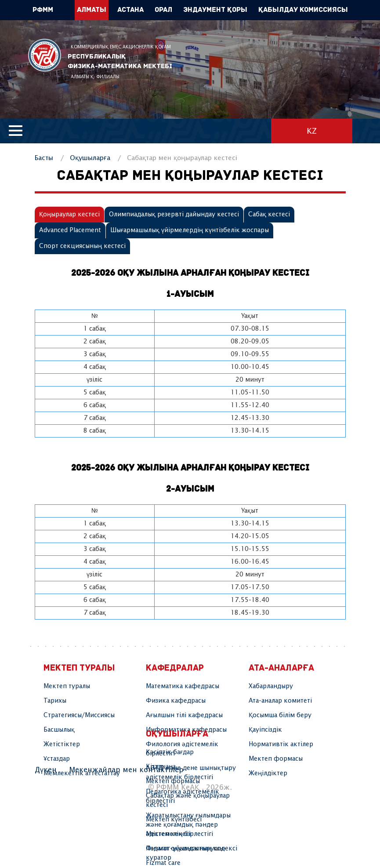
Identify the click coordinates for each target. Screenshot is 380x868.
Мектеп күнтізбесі (174, 820)
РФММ (45, 55)
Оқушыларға (90, 158)
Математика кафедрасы (183, 686)
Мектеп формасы (276, 759)
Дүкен (46, 770)
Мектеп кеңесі (168, 834)
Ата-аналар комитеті (280, 701)
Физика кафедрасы (176, 701)
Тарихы (55, 701)
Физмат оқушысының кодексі (192, 849)
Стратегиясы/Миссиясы (79, 715)
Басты (44, 158)
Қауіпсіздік (265, 730)
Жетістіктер (62, 744)
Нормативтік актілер (281, 744)
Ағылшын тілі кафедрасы (184, 715)
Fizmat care (163, 863)
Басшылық (59, 730)
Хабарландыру (271, 686)
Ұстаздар (57, 759)
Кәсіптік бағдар (170, 752)
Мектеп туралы (67, 686)
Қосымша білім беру (280, 715)
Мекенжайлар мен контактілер (126, 770)
